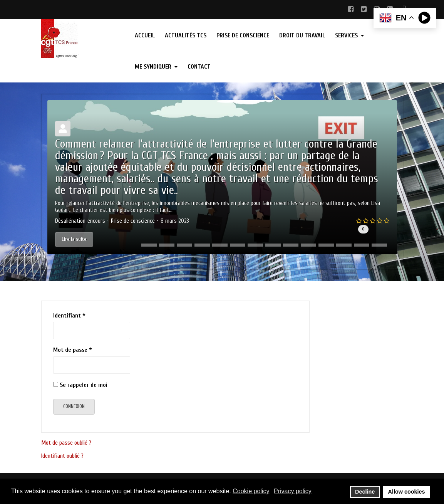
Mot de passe (73, 350)
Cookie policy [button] (251, 491)
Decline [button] (365, 492)
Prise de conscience (133, 221)
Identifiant (69, 316)
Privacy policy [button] (293, 491)
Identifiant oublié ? (62, 456)
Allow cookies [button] (407, 492)
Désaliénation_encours (80, 221)
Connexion (74, 406)
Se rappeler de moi (84, 385)
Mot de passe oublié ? (66, 443)
